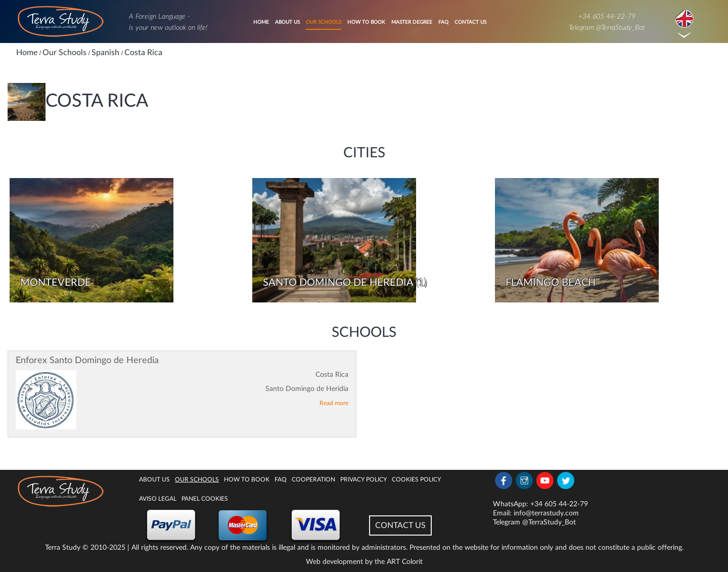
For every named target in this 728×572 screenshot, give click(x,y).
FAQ (443, 22)
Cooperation (313, 479)
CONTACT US (400, 525)
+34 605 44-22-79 (607, 17)
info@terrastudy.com (546, 513)
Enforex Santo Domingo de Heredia (87, 361)
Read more (334, 403)
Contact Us (470, 22)
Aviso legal (158, 499)
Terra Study (63, 548)
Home (261, 22)
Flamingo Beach (551, 283)
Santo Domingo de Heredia (338, 283)
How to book (366, 22)
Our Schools (324, 22)
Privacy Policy (363, 479)
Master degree (412, 22)
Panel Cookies (205, 499)
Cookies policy (416, 479)
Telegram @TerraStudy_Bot (607, 28)
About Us (287, 22)
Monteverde (56, 283)
